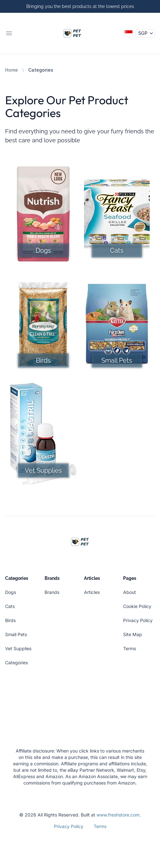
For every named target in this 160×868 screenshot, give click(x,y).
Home (12, 70)
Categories (17, 663)
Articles (92, 592)
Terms (130, 648)
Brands (52, 592)
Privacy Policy (138, 620)
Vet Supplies (18, 648)
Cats (10, 606)
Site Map (133, 634)
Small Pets (16, 634)
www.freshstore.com (118, 815)
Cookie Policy (137, 606)
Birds (10, 620)
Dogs (11, 592)
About (130, 592)
